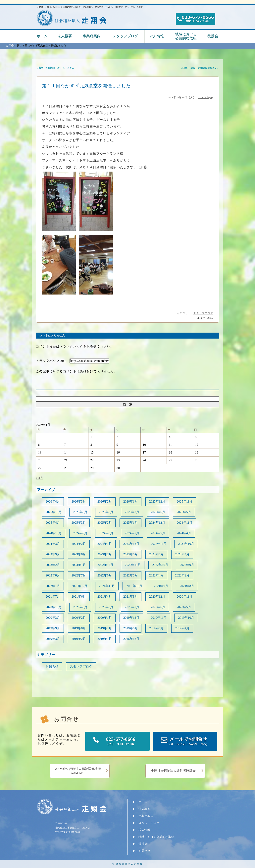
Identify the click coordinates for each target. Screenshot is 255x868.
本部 (210, 318)
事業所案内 (92, 36)
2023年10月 (186, 544)
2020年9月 (80, 607)
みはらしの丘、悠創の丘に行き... (199, 68)
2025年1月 (130, 523)
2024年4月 (184, 533)
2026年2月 (105, 501)
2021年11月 (107, 586)
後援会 (213, 36)
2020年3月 (53, 618)
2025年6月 (158, 512)
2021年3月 (130, 597)
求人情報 (157, 36)
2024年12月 (157, 523)
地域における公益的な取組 (186, 36)
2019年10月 (186, 618)
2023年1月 (79, 565)
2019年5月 (156, 628)
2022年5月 (130, 575)
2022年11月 (133, 565)
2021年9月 (161, 586)
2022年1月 (53, 586)
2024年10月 (54, 533)
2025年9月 (80, 512)
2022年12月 (105, 565)
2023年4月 (182, 554)
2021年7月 (53, 597)
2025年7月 (132, 512)
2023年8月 (79, 554)
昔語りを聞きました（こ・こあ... (56, 68)
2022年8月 (53, 575)
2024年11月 (185, 523)
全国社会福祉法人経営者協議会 (173, 771)
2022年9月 (187, 565)
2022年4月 (156, 575)
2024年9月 (80, 533)
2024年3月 (53, 544)
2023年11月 (159, 544)
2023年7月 (105, 554)
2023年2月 (53, 565)
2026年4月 (53, 501)
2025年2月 (105, 523)
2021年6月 (79, 597)
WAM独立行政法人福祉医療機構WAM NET (78, 771)
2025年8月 (106, 512)
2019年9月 (53, 628)
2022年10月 (160, 565)
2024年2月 (79, 544)
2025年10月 (54, 512)
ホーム (42, 36)
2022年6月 (105, 575)
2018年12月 (131, 639)
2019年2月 (79, 639)
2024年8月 (106, 533)
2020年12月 (157, 597)
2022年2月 (182, 575)
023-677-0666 (121, 741)
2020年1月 (105, 618)
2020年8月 (106, 607)
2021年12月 (79, 586)
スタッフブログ (125, 36)
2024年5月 (158, 533)
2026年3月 (79, 501)
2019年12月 (131, 618)
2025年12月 (157, 501)
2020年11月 (185, 597)
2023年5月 (156, 554)
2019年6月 (130, 628)
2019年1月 (105, 639)
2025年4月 (53, 523)
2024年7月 (132, 533)
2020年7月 (132, 607)
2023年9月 (53, 554)
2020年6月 (158, 607)
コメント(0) (206, 97)
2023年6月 (130, 554)
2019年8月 (79, 628)
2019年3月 (53, 639)
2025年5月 (184, 512)
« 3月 (39, 478)
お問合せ (144, 851)
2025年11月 (185, 501)
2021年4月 (105, 597)
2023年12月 (131, 544)
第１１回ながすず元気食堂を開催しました (86, 86)
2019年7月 (105, 628)
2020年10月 (54, 607)
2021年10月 (134, 586)
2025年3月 (79, 523)
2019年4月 (182, 628)
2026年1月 (130, 501)
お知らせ (52, 666)
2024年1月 (105, 544)
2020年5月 (184, 607)
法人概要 (65, 36)
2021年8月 (187, 586)
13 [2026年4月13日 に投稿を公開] (40, 452)
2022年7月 (79, 575)
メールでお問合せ (188, 742)
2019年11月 (159, 618)
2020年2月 (79, 618)
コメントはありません (51, 335)
